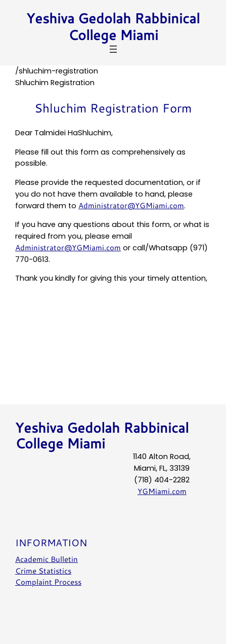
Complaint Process (48, 582)
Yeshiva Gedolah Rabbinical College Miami (113, 26)
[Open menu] (113, 49)
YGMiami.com (162, 491)
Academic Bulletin (47, 559)
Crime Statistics (43, 570)
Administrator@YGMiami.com (131, 205)
